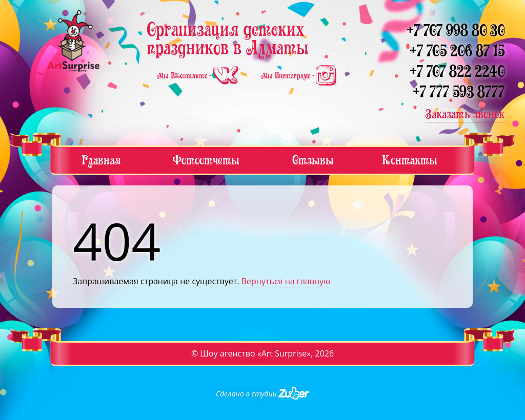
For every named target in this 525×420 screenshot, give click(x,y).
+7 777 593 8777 (459, 92)
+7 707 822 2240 (457, 71)
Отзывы (313, 160)
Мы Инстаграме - (299, 76)
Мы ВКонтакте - (199, 76)
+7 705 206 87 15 (457, 51)
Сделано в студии (262, 394)
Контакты (410, 160)
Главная (101, 160)
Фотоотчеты (206, 160)
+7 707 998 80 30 (456, 30)
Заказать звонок (465, 114)
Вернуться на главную (286, 281)
